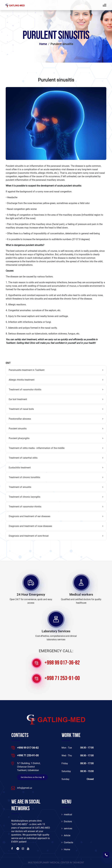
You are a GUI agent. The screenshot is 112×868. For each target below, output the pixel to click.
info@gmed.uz (25, 788)
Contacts (67, 842)
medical (67, 814)
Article (66, 835)
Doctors (67, 821)
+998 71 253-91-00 (62, 679)
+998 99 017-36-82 (62, 663)
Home (43, 44)
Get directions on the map (32, 777)
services (67, 828)
